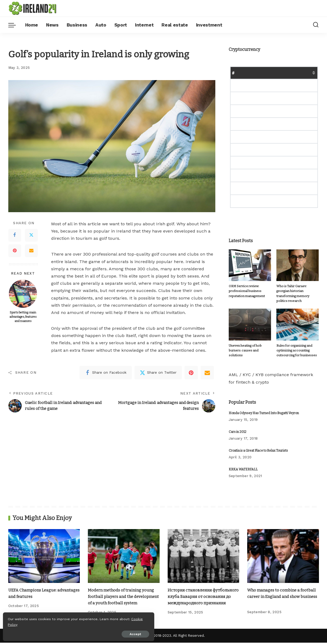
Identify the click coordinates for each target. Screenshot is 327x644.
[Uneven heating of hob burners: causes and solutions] (250, 320)
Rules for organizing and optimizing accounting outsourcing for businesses (294, 346)
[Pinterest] (15, 251)
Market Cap (287, 73)
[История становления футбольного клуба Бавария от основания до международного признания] (204, 552)
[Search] (316, 25)
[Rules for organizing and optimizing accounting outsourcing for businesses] (298, 320)
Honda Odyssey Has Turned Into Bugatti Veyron (264, 409)
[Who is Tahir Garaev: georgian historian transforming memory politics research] (298, 265)
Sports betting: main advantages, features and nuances (23, 317)
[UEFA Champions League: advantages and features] (44, 552)
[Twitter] (31, 235)
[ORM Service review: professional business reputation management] (250, 265)
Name (247, 73)
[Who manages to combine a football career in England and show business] (283, 552)
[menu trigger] (15, 25)
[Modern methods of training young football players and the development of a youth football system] (124, 552)
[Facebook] (15, 235)
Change (311, 73)
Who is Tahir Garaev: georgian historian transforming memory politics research (297, 291)
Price (264, 73)
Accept (65, 632)
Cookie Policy (20, 623)
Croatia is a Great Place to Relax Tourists (258, 446)
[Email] (31, 251)
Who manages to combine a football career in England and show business (277, 592)
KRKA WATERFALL (243, 465)
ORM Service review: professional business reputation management (246, 291)
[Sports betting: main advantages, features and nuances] (23, 294)
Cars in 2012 (238, 428)
